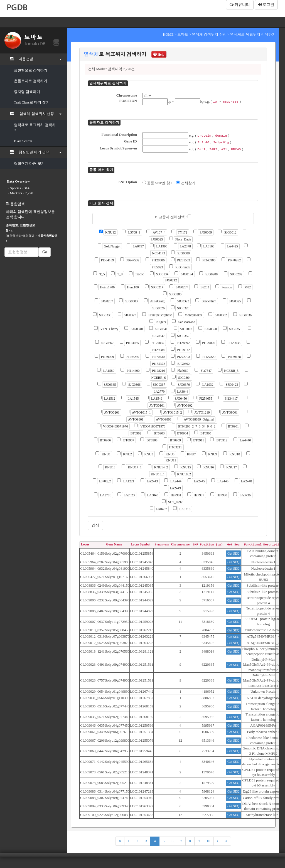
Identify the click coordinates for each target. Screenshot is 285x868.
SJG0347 (159, 336)
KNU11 (171, 460)
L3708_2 (105, 481)
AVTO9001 (230, 412)
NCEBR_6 (159, 378)
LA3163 (209, 246)
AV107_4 (159, 232)
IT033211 (175, 447)
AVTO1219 (202, 412)
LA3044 (183, 392)
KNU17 (232, 467)
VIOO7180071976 (153, 426)
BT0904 (182, 433)
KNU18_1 (158, 474)
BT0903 (159, 433)
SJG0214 (157, 287)
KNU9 (213, 454)
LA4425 (232, 246)
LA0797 (138, 246)
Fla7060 (183, 371)
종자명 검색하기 (27, 92)
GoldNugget (112, 246)
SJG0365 (110, 385)
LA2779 (159, 392)
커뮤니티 (240, 5)
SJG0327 (130, 315)
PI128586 (158, 260)
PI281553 (184, 260)
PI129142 (184, 350)
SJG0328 (183, 308)
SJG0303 (131, 301)
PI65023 (157, 267)
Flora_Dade (183, 239)
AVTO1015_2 (173, 412)
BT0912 (222, 440)
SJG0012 (230, 232)
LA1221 (129, 481)
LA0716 (185, 509)
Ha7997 (199, 495)
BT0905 (206, 433)
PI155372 (159, 364)
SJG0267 (182, 287)
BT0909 (175, 440)
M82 (248, 287)
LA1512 (110, 399)
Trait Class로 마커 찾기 (32, 102)
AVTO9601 (136, 419)
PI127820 (209, 357)
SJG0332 (221, 315)
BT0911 (199, 440)
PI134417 (231, 399)
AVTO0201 (112, 412)
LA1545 (133, 399)
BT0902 (136, 433)
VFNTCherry (109, 329)
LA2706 (106, 495)
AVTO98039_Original (199, 419)
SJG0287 (107, 301)
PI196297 (133, 357)
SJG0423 (232, 385)
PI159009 (108, 357)
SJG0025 (157, 239)
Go (45, 252)
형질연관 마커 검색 (36, 152)
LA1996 (162, 246)
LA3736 (245, 495)
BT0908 (152, 440)
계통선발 (36, 59)
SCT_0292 (175, 502)
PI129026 (209, 343)
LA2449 (175, 488)
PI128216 (159, 371)
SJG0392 (183, 364)
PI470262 (234, 260)
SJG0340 (137, 329)
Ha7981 (176, 495)
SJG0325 (235, 301)
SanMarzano (187, 322)
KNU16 (209, 467)
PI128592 (183, 343)
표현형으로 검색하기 (31, 70)
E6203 (205, 287)
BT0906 (105, 440)
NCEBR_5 (231, 371)
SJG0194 (187, 274)
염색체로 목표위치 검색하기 (35, 127)
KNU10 (235, 454)
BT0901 (233, 426)
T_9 (120, 274)
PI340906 (209, 260)
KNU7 (191, 454)
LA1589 (109, 371)
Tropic (139, 274)
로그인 (266, 5)
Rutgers (161, 322)
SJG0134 (162, 274)
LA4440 (245, 440)
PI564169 (108, 260)
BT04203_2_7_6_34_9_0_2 (197, 426)
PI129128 (234, 357)
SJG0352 (183, 336)
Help (159, 55)
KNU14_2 (161, 467)
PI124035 (132, 343)
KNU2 (127, 454)
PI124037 (158, 343)
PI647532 (133, 260)
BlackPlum (209, 301)
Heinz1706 (107, 287)
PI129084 (158, 350)
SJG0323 (183, 301)
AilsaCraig (157, 301)
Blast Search (23, 141)
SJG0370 (184, 385)
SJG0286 (175, 294)
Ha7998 (222, 495)
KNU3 (149, 454)
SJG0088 (183, 253)
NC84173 (159, 253)
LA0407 (161, 509)
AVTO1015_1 (141, 412)
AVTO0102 (185, 405)
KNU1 (106, 454)
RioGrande (183, 267)
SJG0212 (171, 280)
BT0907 (129, 440)
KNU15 (186, 467)
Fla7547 (206, 371)
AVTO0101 (157, 405)
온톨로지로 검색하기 (31, 81)
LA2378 (185, 246)
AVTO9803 (164, 419)
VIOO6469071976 (116, 426)
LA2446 (223, 481)
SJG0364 (184, 378)
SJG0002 (186, 329)
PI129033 (234, 343)
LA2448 (246, 481)
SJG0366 (134, 385)
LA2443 (152, 481)
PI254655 (206, 399)
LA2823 (129, 495)
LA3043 (153, 495)
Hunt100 (133, 287)
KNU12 (110, 232)
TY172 (183, 232)
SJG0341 (161, 329)
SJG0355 (235, 329)
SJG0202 (236, 274)
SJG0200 (212, 274)
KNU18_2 (184, 474)
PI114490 (133, 371)
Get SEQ (233, 554)
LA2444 (176, 481)
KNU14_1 (135, 467)
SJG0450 (181, 399)
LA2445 (199, 481)
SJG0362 (107, 343)
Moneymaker (193, 315)
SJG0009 (206, 232)
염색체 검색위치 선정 (36, 114)
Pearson (227, 287)
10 (208, 841)
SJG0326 (159, 308)
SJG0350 (211, 329)
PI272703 (184, 357)
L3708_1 (134, 232)
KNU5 (170, 454)
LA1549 (157, 399)
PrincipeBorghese (160, 315)
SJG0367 (159, 385)
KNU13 (110, 467)
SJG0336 (245, 315)
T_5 (102, 274)
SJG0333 (105, 315)
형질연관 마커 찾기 (29, 163)
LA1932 (208, 385)
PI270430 (158, 357)
